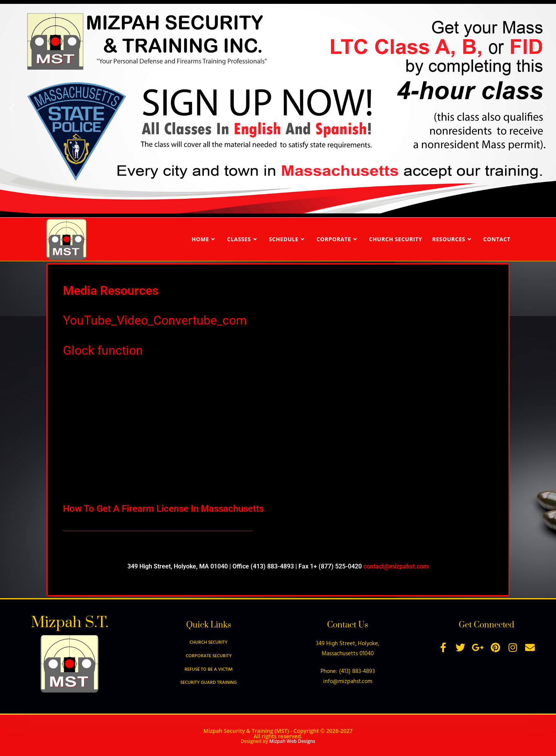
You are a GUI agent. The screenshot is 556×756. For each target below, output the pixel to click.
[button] (12, 108)
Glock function (103, 350)
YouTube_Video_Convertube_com (155, 320)
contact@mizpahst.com (396, 566)
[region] (278, 109)
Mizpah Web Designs (292, 741)
